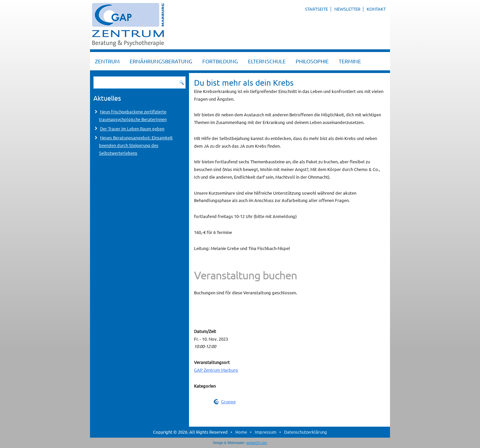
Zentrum (107, 61)
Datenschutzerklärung (305, 432)
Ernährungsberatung (161, 61)
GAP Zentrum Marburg (216, 370)
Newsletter (347, 9)
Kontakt (376, 9)
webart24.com (257, 443)
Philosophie (312, 61)
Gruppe (228, 401)
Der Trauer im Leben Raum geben (132, 128)
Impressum (265, 432)
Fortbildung (220, 61)
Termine (350, 61)
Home (241, 432)
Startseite (316, 9)
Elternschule (267, 61)
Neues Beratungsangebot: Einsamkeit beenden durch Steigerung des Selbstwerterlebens (136, 145)
